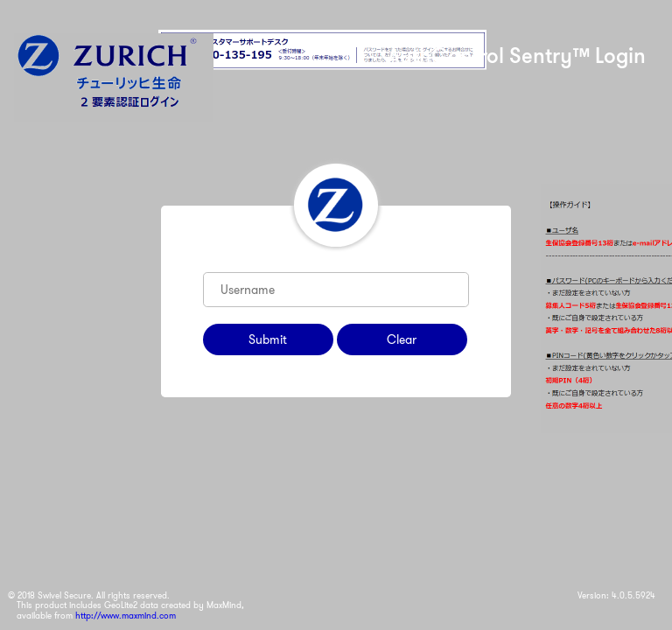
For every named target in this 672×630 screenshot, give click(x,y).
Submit (268, 339)
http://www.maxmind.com (126, 616)
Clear (402, 339)
